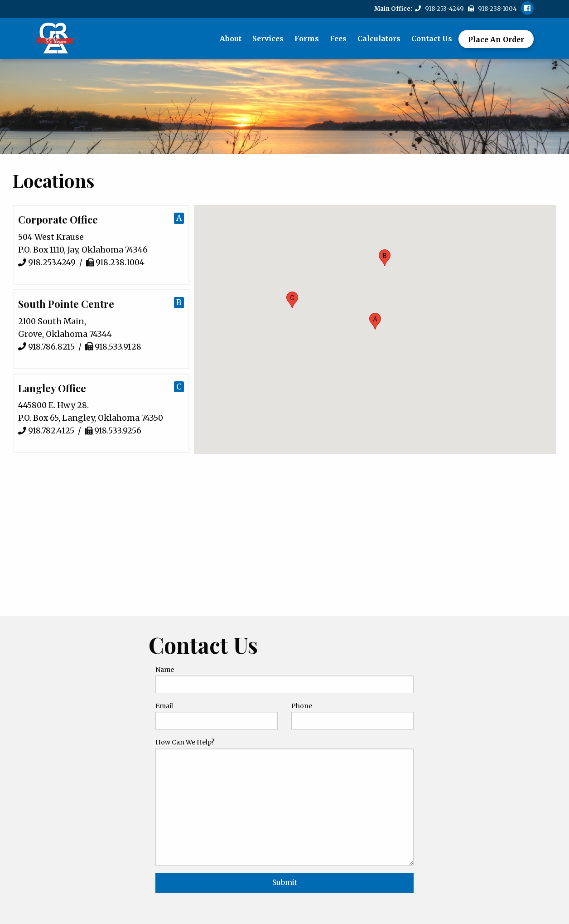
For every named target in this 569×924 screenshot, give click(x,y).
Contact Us (432, 39)
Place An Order (496, 39)
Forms (307, 39)
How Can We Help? (185, 742)
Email (164, 706)
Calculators (379, 39)
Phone (302, 706)
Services (268, 39)
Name (165, 670)
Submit (285, 882)
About (231, 39)
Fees (338, 39)
